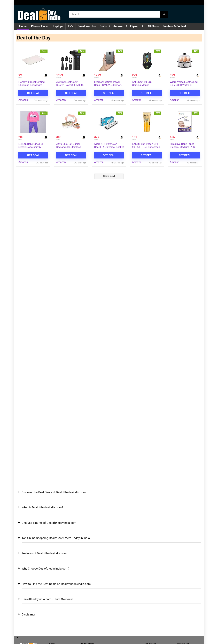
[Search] (164, 14)
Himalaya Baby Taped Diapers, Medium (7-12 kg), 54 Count (183, 148)
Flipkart (135, 26)
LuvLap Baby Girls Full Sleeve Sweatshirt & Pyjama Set (31, 148)
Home (23, 26)
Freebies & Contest (174, 26)
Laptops (58, 26)
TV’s (70, 26)
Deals (103, 26)
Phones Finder (40, 26)
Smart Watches (87, 26)
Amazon (118, 26)
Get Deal (33, 93)
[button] (109, 495)
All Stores (153, 26)
